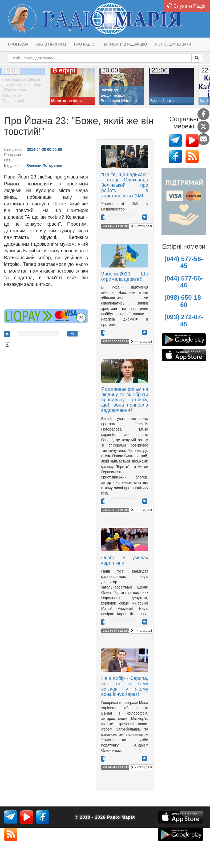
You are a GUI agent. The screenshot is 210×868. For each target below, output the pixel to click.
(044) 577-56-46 (184, 282)
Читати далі (141, 226)
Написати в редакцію (125, 44)
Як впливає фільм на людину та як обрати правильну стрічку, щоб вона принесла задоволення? (125, 400)
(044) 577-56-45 (184, 262)
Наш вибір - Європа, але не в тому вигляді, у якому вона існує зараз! (125, 686)
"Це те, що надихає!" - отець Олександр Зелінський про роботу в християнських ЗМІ (125, 185)
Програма (18, 44)
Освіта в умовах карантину (125, 560)
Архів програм (51, 44)
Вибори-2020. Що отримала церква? (125, 277)
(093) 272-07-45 (184, 320)
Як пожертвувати (173, 44)
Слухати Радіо (186, 6)
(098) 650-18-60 (184, 301)
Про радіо (84, 44)
